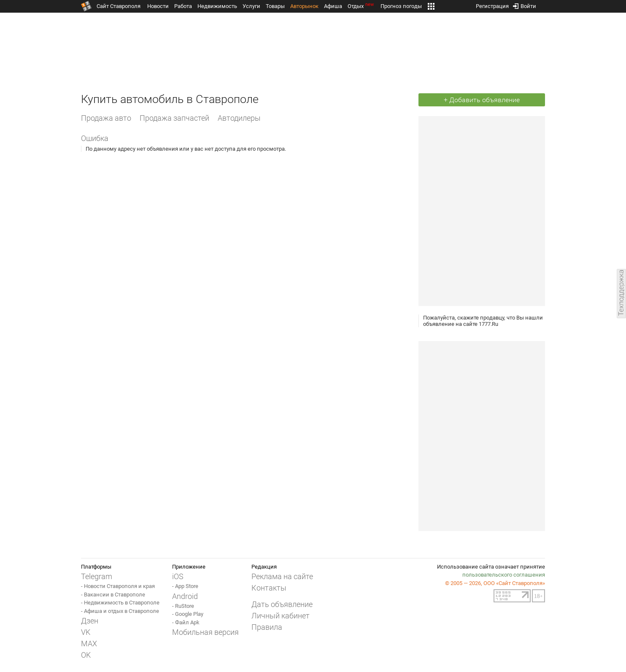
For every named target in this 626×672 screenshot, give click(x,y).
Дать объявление (282, 604)
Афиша (333, 6)
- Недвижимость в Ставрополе (120, 603)
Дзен (90, 621)
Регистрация (492, 4)
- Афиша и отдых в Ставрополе (120, 611)
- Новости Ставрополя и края (118, 586)
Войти (525, 4)
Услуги (251, 6)
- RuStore (183, 606)
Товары (275, 6)
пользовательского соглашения (504, 575)
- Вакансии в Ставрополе (113, 595)
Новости (158, 6)
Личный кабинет (281, 616)
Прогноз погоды (401, 6)
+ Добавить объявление (482, 100)
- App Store (185, 586)
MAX (89, 644)
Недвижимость (217, 6)
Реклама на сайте (282, 576)
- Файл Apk (186, 622)
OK (86, 655)
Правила (267, 627)
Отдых (361, 6)
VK (86, 632)
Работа (183, 6)
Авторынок (304, 6)
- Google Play (188, 614)
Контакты (269, 588)
